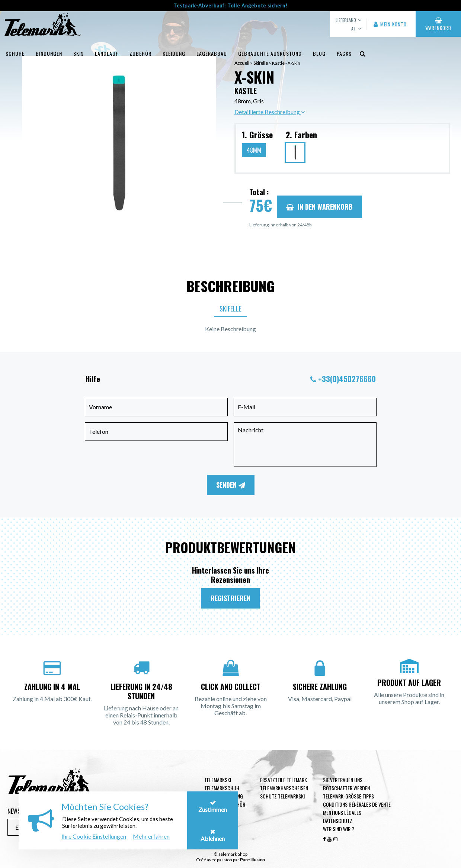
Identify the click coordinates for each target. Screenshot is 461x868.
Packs (344, 53)
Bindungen (49, 53)
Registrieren (230, 598)
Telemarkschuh (222, 788)
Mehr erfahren (151, 836)
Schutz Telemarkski (282, 796)
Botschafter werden (346, 788)
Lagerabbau (212, 53)
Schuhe (15, 53)
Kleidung (174, 53)
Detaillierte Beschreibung (270, 112)
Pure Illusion (252, 860)
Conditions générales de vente (357, 804)
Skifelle (230, 309)
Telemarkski (218, 780)
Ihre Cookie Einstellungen (94, 836)
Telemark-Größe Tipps (348, 796)
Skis (79, 53)
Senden (231, 485)
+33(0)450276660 (347, 379)
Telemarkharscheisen (284, 788)
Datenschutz (338, 821)
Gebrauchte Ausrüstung (270, 53)
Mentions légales (342, 812)
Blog (319, 53)
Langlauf (107, 53)
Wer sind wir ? (339, 829)
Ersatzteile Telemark (284, 780)
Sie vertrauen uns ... (345, 780)
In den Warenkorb (319, 207)
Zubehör (140, 53)
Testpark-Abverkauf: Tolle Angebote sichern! (230, 6)
